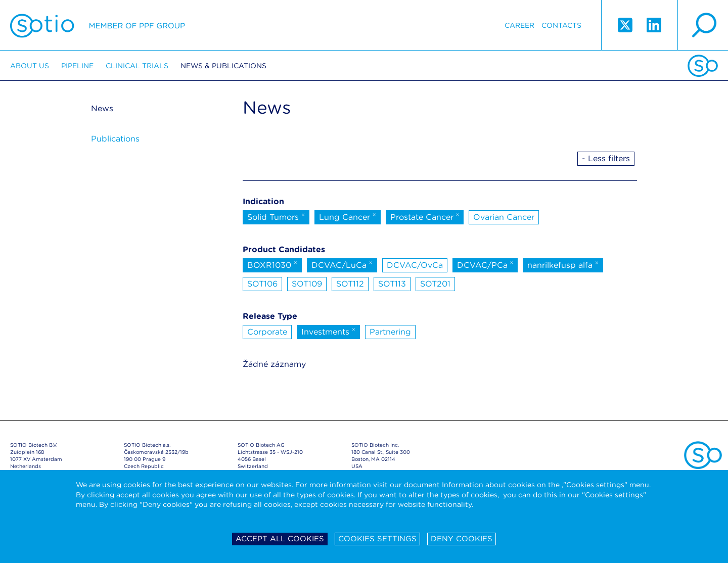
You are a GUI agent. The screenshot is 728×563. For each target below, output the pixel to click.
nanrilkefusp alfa (563, 264)
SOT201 (435, 284)
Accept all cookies (280, 539)
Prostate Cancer (425, 216)
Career (519, 25)
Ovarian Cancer (504, 217)
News (102, 108)
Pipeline (77, 66)
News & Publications (223, 66)
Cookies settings (377, 539)
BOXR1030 (272, 264)
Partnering (390, 332)
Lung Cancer (348, 216)
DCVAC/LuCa (342, 264)
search (703, 25)
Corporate (267, 332)
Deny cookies (462, 539)
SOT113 (392, 284)
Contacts (561, 25)
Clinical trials (137, 66)
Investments (328, 331)
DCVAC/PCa (485, 264)
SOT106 (262, 284)
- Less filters (606, 158)
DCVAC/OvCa (415, 265)
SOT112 (350, 284)
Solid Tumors (276, 216)
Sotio (98, 25)
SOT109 (307, 284)
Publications (115, 139)
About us (30, 66)
